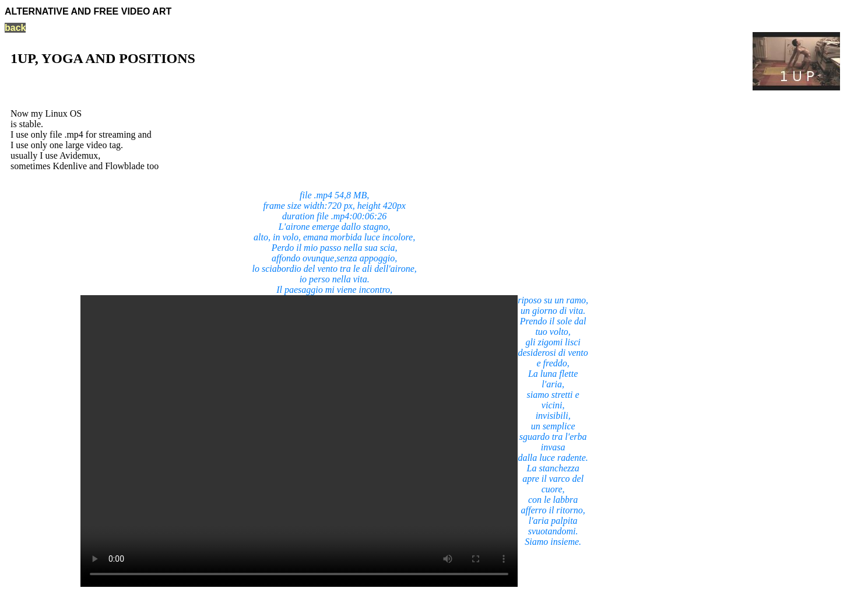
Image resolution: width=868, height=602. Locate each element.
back (15, 28)
